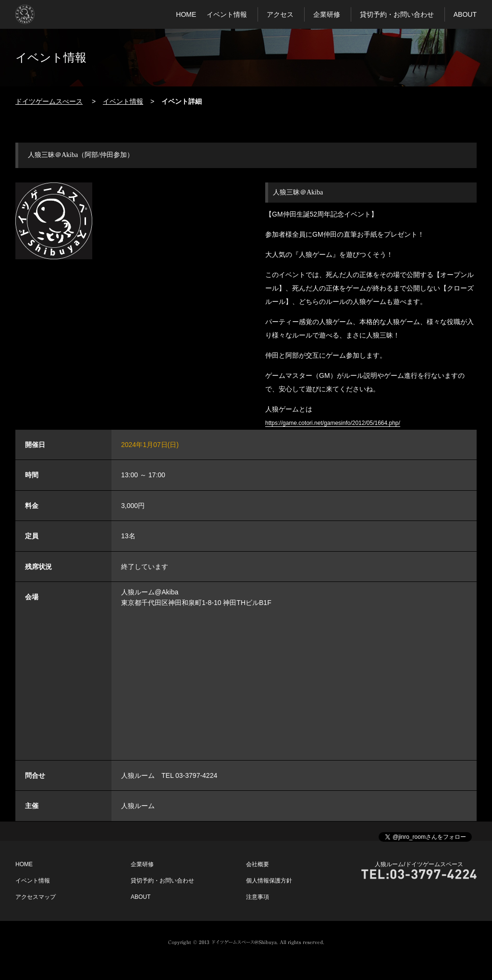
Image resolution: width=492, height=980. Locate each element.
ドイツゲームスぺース (49, 101)
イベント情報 (227, 14)
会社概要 (258, 864)
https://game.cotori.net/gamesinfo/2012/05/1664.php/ (333, 423)
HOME (186, 14)
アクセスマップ (36, 897)
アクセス (280, 14)
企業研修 (327, 14)
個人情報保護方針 (269, 881)
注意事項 (258, 897)
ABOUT (465, 14)
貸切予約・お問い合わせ (397, 14)
